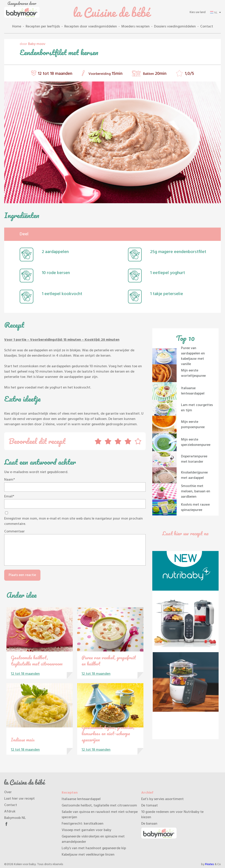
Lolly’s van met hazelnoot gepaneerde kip (94, 848)
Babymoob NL (15, 818)
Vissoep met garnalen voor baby (86, 830)
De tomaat (150, 806)
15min (117, 74)
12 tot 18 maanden (55, 74)
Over (8, 792)
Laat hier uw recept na (185, 533)
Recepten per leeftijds (43, 27)
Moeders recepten (135, 27)
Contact (207, 27)
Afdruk (10, 812)
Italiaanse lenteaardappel (81, 799)
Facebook (6, 824)
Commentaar (14, 532)
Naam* (10, 480)
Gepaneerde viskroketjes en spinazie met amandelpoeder (93, 839)
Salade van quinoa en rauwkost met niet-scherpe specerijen (100, 815)
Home (17, 27)
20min (161, 74)
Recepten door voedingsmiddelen (91, 27)
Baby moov (37, 44)
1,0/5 (189, 74)
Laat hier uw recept (19, 799)
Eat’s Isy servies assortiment (162, 799)
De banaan (149, 824)
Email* (9, 497)
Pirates (210, 864)
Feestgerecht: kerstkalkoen (83, 824)
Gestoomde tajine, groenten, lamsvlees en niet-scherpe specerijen (108, 733)
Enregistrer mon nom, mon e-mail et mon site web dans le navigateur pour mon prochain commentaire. (73, 521)
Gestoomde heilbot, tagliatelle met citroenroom (37, 660)
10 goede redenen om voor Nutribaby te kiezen (172, 815)
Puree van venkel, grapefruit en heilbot (109, 660)
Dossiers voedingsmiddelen (175, 27)
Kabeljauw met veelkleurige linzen (88, 855)
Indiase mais (23, 739)
